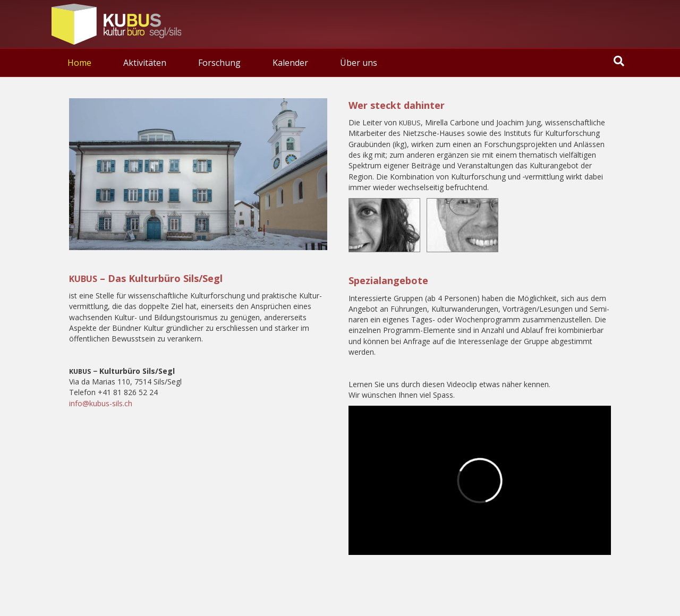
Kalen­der (290, 63)
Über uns (359, 63)
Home (79, 63)
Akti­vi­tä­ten (145, 63)
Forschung (219, 63)
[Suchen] (619, 61)
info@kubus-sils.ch (101, 403)
